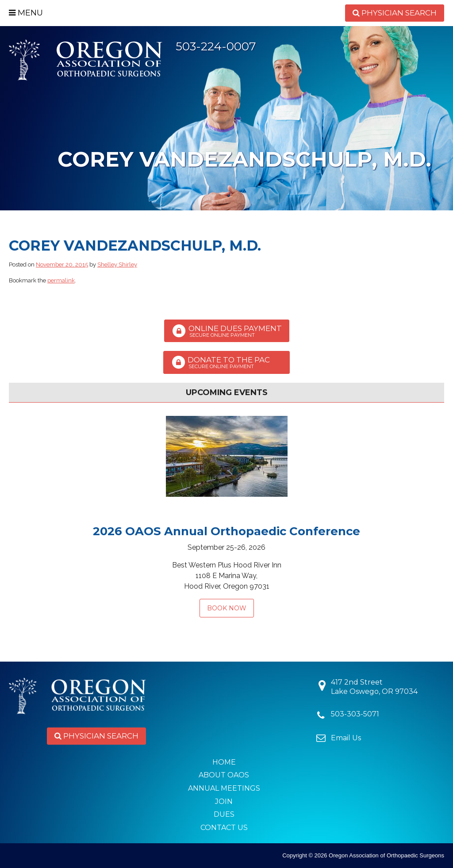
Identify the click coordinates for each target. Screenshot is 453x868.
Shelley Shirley (117, 265)
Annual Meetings (224, 788)
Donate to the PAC (226, 362)
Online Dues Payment (227, 331)
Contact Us (224, 828)
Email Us (346, 738)
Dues (224, 814)
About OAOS (224, 775)
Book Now (227, 608)
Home (224, 762)
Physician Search (395, 13)
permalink (61, 280)
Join (224, 801)
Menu (26, 13)
